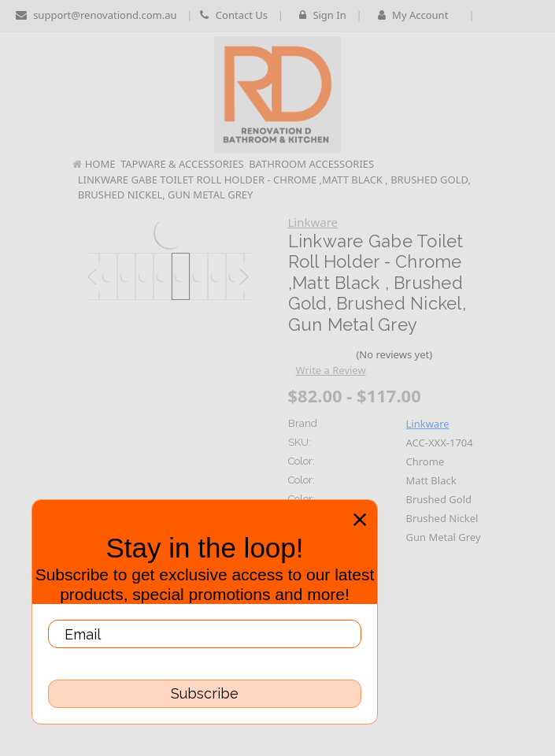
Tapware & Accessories (182, 164)
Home (100, 164)
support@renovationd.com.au (96, 15)
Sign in (323, 15)
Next (244, 278)
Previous (92, 278)
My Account (418, 15)
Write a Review (330, 370)
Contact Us (234, 15)
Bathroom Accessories (311, 164)
